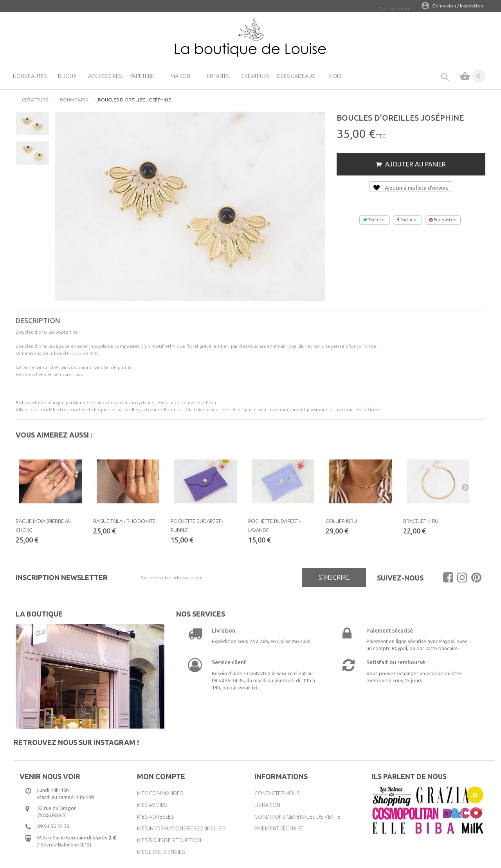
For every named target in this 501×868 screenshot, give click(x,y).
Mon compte (161, 776)
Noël (336, 76)
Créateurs (255, 76)
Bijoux (67, 76)
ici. (255, 687)
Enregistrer (443, 220)
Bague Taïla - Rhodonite (124, 521)
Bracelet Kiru (421, 521)
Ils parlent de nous (409, 776)
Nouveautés (30, 76)
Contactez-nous (396, 8)
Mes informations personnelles (181, 828)
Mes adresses (155, 817)
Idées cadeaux (296, 76)
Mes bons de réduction (169, 840)
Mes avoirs (152, 805)
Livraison (267, 805)
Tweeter (375, 220)
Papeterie (142, 76)
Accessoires (105, 76)
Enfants (218, 76)
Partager (407, 220)
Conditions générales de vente (297, 817)
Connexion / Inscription (458, 6)
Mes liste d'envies (161, 852)
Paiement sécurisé (279, 828)
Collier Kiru (341, 521)
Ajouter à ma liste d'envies (411, 188)
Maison (180, 76)
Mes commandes (160, 793)
